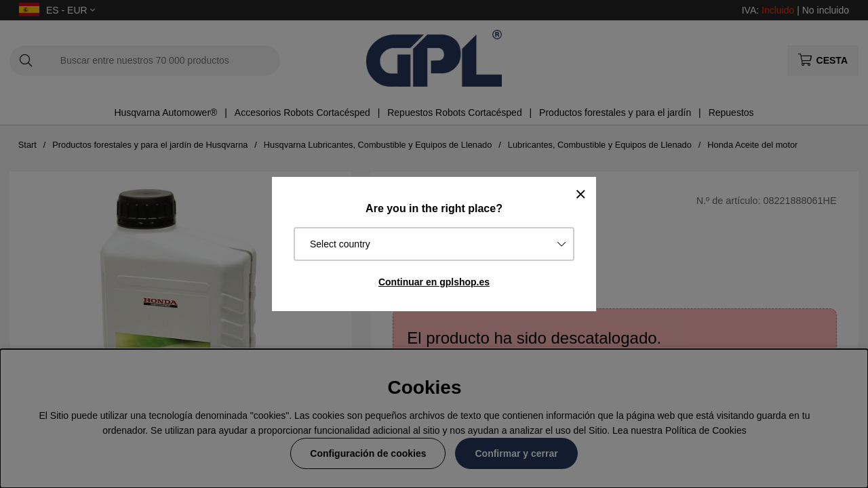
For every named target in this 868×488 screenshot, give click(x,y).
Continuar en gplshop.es (434, 282)
